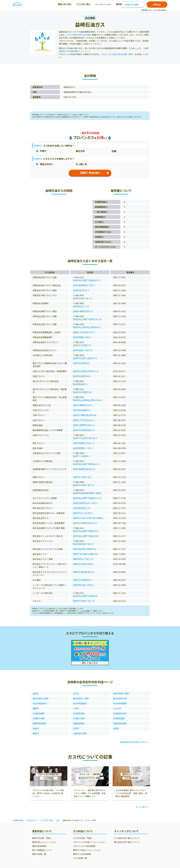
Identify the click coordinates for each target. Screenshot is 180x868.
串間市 (116, 728)
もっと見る (141, 807)
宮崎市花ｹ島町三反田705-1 (85, 358)
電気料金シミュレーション (44, 842)
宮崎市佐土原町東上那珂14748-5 (88, 400)
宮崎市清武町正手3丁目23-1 (86, 503)
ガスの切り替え (63, 4)
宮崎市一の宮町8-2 (81, 456)
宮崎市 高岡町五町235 (83, 311)
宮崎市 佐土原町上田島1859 (85, 554)
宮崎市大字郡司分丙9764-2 (85, 523)
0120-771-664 (132, 4)
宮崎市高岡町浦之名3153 (84, 469)
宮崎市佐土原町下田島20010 (86, 531)
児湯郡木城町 (39, 718)
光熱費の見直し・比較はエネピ (25, 820)
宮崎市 (36, 728)
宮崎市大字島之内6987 (83, 564)
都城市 (36, 733)
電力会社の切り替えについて (127, 842)
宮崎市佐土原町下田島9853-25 (87, 280)
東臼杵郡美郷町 (120, 703)
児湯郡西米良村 (120, 713)
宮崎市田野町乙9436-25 (84, 443)
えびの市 (117, 708)
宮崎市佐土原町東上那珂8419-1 (87, 327)
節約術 (99, 4)
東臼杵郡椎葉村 (80, 703)
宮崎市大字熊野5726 (82, 392)
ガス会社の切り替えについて (127, 838)
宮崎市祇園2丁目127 (82, 337)
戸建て (41, 151)
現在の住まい (45, 164)
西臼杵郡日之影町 (41, 698)
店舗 (112, 151)
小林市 (76, 708)
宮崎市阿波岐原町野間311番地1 (87, 493)
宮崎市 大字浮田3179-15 (84, 332)
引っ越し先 (79, 164)
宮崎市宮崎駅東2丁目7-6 (84, 285)
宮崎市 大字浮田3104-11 (84, 420)
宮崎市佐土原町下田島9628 (85, 596)
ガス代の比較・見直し (83, 838)
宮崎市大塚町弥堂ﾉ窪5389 (85, 415)
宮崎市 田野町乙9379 (82, 405)
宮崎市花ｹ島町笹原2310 (84, 430)
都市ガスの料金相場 (82, 854)
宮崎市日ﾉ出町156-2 (82, 477)
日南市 (76, 728)
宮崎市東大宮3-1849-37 (84, 585)
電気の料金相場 (39, 846)
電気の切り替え (45, 4)
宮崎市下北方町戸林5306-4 (85, 438)
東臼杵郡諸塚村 (40, 703)
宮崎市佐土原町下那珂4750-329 (87, 319)
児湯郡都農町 (119, 718)
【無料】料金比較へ (94, 173)
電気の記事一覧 (39, 854)
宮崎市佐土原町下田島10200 (86, 536)
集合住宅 (78, 151)
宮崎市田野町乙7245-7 (83, 448)
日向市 (76, 693)
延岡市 (36, 693)
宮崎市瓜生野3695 (81, 363)
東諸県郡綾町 (79, 723)
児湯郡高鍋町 (39, 713)
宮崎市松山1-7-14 (81, 306)
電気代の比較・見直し (42, 838)
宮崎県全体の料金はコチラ (133, 742)
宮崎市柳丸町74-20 (82, 508)
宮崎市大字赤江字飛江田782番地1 (88, 518)
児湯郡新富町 (79, 713)
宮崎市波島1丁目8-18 (83, 350)
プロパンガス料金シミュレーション (89, 842)
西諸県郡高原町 (120, 723)
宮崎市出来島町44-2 (82, 410)
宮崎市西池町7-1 (80, 384)
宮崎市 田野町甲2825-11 (84, 425)
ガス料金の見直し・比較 (50, 820)
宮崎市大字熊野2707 (82, 345)
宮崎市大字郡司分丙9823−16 (86, 371)
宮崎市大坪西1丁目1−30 (84, 601)
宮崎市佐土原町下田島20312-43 (87, 498)
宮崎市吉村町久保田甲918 (85, 549)
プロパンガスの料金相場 (84, 846)
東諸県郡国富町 (40, 723)
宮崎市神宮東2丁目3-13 (84, 544)
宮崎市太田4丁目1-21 (83, 298)
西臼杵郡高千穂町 (121, 693)
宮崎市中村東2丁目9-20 (84, 485)
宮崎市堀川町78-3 (81, 290)
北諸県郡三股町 (80, 733)
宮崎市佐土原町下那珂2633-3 (86, 464)
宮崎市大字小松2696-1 (83, 513)
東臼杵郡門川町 (120, 698)
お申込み (157, 4)
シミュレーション (83, 4)
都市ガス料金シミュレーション (87, 850)
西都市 (36, 708)
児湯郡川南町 (79, 718)
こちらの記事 (85, 611)
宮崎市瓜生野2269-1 (82, 376)
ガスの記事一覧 (80, 858)
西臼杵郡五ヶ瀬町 (81, 698)
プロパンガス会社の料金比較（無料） (118, 54)
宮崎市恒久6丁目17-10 (83, 559)
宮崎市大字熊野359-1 (83, 580)
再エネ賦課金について (42, 850)
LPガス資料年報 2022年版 (78, 35)
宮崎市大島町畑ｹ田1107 (84, 572)
